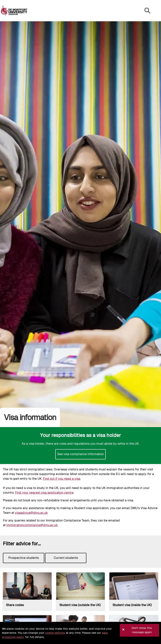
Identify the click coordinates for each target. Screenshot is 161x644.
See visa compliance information (80, 454)
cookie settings (55, 633)
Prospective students (24, 558)
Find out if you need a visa (62, 479)
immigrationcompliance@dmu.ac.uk (32, 525)
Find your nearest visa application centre (44, 493)
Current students (66, 558)
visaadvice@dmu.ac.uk (31, 513)
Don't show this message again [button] (142, 630)
